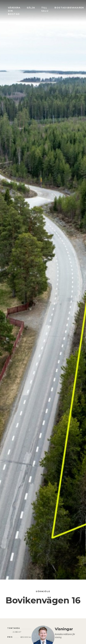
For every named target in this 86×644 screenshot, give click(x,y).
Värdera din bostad (14, 11)
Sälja (31, 8)
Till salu (45, 9)
